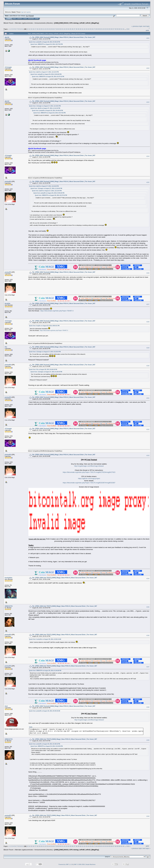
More (37, 19)
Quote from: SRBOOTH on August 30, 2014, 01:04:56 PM (45, 671)
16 (33, 29)
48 (96, 29)
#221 (148, 38)
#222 (148, 68)
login (23, 12)
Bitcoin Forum (8, 23)
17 (35, 29)
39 (79, 29)
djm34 (7, 37)
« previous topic (137, 26)
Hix (6, 347)
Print (147, 30)
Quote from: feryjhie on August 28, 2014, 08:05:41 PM (44, 326)
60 (120, 29)
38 (76, 29)
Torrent (31, 16)
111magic (8, 67)
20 (41, 29)
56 (112, 29)
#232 (148, 429)
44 (88, 29)
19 (39, 29)
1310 (128, 29)
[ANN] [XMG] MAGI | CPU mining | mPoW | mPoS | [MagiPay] (77, 23)
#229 (148, 348)
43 (86, 29)
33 (67, 29)
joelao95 (8, 181)
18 (37, 29)
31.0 (27, 16)
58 (116, 29)
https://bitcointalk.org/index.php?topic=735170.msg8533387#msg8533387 (89, 483)
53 (106, 29)
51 (102, 29)
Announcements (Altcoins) (44, 23)
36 (73, 29)
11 (23, 29)
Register (31, 19)
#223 (148, 102)
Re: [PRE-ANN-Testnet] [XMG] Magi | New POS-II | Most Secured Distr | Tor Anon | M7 (64, 37)
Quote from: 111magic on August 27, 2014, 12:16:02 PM (45, 106)
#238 (148, 707)
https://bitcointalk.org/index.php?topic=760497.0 (57, 311)
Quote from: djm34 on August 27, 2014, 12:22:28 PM (44, 186)
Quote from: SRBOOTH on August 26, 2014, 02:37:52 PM (47, 44)
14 (30, 29)
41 (82, 29)
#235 (148, 607)
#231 (148, 398)
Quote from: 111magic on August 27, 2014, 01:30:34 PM (45, 352)
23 (47, 29)
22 (45, 29)
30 (61, 29)
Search (20, 19)
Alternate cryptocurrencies (24, 23)
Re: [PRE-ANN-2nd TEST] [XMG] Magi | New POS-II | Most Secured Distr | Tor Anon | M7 (65, 578)
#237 (148, 667)
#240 (148, 816)
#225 (148, 182)
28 (57, 29)
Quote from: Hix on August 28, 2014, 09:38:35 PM (43, 369)
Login (25, 19)
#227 (148, 304)
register (28, 12)
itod (6, 706)
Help (15, 19)
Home (9, 19)
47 (94, 29)
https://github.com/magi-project (89, 478)
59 (118, 29)
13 (28, 29)
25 (51, 29)
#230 (148, 366)
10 (21, 29)
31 (63, 29)
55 (110, 29)
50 (100, 29)
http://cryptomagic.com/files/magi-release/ (89, 466)
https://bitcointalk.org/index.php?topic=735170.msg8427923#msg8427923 (89, 472)
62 (124, 29)
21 (43, 29)
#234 (148, 579)
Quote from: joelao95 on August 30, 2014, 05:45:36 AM (45, 711)
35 (71, 29)
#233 (148, 455)
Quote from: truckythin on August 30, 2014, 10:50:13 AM (45, 639)
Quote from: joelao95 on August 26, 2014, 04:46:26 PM (45, 42)
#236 (148, 635)
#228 (148, 322)
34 (69, 29)
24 (49, 29)
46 (92, 29)
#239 (148, 740)
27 (55, 29)
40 (80, 29)
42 (84, 29)
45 (90, 29)
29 (59, 29)
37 (75, 29)
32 (65, 29)
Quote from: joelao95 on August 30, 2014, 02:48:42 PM (45, 744)
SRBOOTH (9, 606)
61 (121, 29)
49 (98, 29)
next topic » (146, 848)
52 (104, 29)
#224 (148, 156)
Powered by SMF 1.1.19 (66, 864)
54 (108, 29)
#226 (148, 273)
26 (53, 29)
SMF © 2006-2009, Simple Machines (85, 864)
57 (114, 29)
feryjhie (7, 303)
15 (31, 29)
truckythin (8, 578)
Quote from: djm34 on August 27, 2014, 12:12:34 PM (44, 72)
